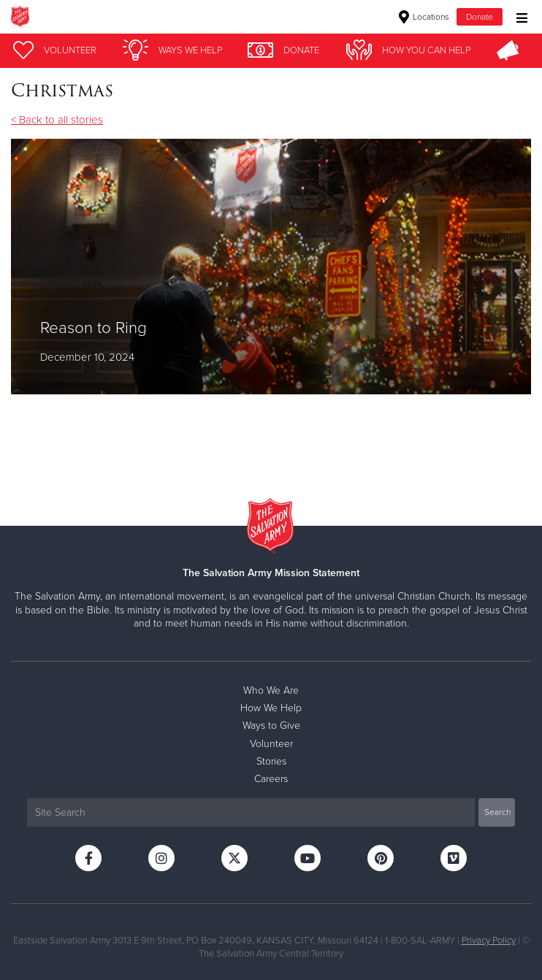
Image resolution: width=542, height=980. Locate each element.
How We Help (271, 708)
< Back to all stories (57, 120)
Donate (480, 17)
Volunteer (271, 744)
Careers (271, 779)
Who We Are (271, 690)
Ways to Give (271, 726)
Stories (271, 761)
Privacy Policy (489, 941)
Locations (424, 17)
